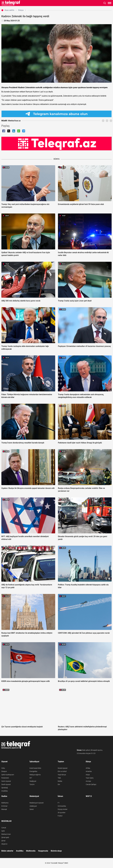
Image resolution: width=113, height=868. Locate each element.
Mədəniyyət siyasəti (37, 803)
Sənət (32, 809)
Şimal (3, 841)
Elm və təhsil (62, 771)
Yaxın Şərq (90, 778)
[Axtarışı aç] (105, 3)
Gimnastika (62, 806)
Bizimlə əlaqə (56, 851)
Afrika (88, 768)
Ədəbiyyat (33, 806)
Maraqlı (4, 809)
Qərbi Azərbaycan (8, 775)
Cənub (4, 828)
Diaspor (4, 771)
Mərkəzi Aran (6, 834)
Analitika (5, 791)
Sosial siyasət (63, 768)
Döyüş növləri (63, 809)
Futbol (60, 816)
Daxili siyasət (6, 784)
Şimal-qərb (5, 837)
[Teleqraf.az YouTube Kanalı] (56, 143)
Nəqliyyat (33, 781)
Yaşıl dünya (62, 775)
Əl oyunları (62, 813)
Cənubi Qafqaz (91, 784)
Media (60, 781)
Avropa (88, 781)
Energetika (33, 771)
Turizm (32, 784)
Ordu (3, 768)
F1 (59, 803)
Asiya (88, 775)
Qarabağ (5, 788)
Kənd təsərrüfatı (35, 768)
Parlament (5, 778)
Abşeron (4, 844)
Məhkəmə (5, 803)
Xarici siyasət (6, 781)
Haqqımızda (43, 851)
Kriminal (4, 806)
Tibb (59, 778)
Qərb (3, 831)
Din (59, 784)
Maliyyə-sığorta (35, 775)
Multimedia (31, 851)
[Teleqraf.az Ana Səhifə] (11, 3)
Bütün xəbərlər (7, 851)
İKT (31, 778)
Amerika (89, 771)
